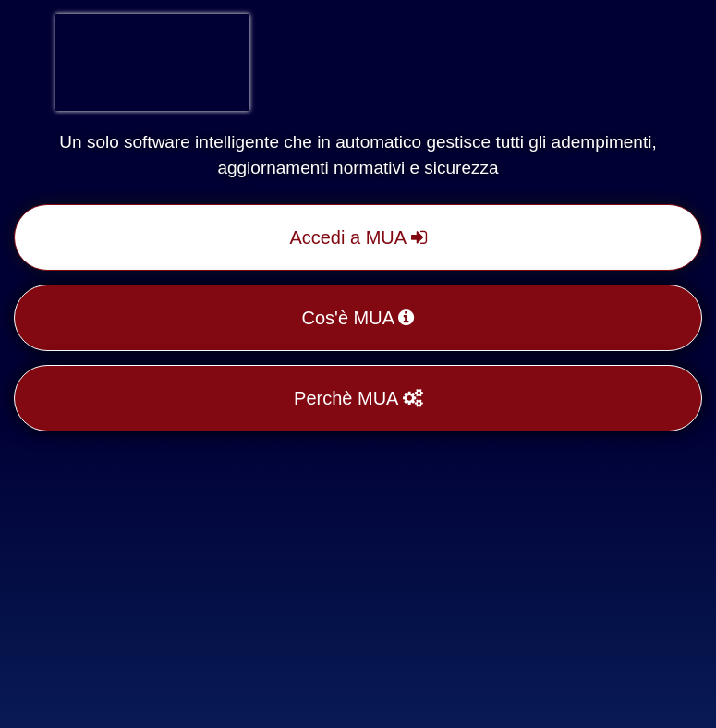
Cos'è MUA (358, 318)
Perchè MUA (358, 398)
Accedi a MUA (358, 237)
